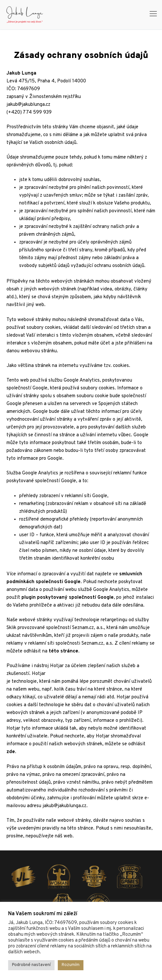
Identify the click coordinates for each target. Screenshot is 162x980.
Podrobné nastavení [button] (31, 965)
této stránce (63, 651)
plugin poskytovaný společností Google (68, 598)
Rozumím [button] (71, 965)
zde (11, 752)
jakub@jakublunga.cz (28, 105)
